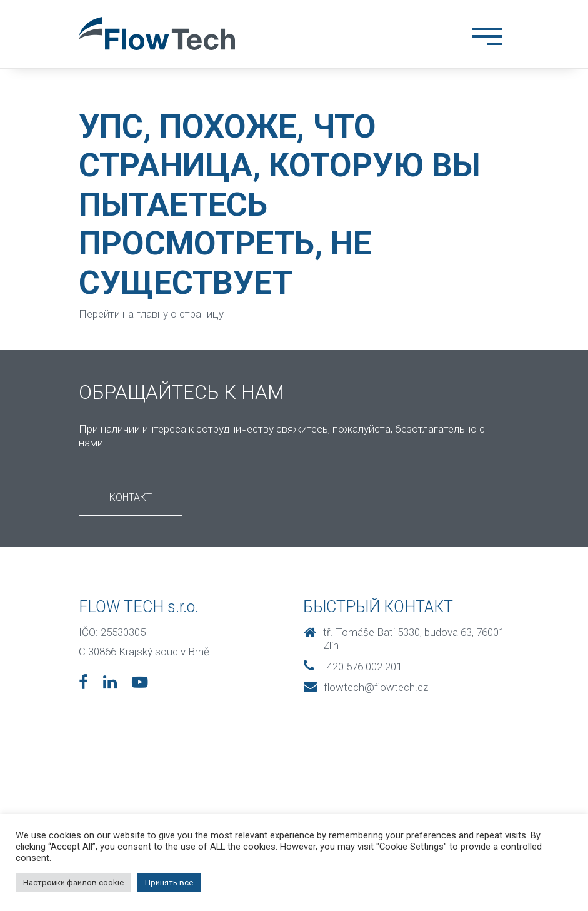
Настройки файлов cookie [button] (73, 883)
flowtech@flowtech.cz (366, 687)
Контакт (131, 497)
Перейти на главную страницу (151, 314)
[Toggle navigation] (487, 39)
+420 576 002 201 (353, 667)
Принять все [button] (169, 883)
